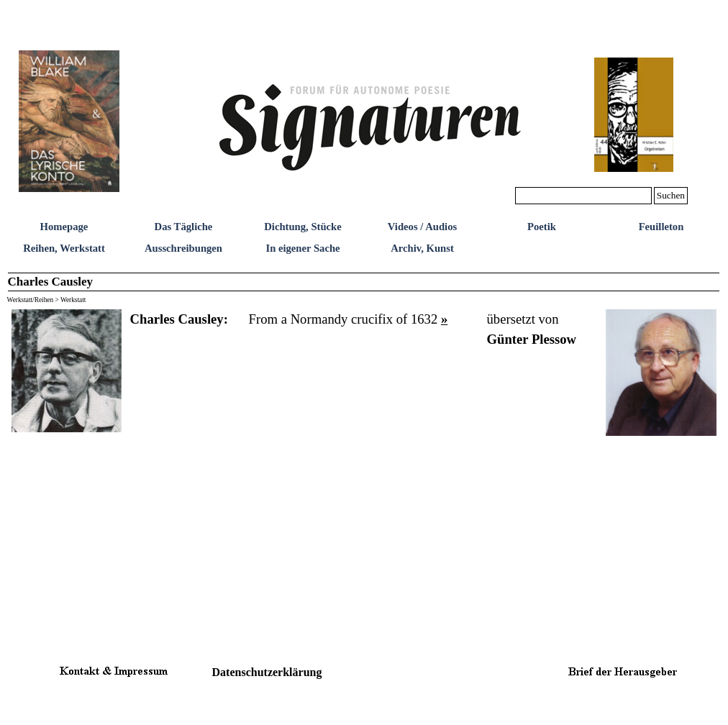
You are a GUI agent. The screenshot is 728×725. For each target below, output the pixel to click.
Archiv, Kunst (422, 248)
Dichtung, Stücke (303, 227)
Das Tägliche (184, 227)
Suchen (671, 195)
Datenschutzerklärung (267, 672)
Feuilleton (661, 227)
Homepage (64, 227)
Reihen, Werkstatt (64, 248)
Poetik (542, 227)
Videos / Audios (422, 227)
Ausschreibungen (183, 248)
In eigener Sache (302, 248)
